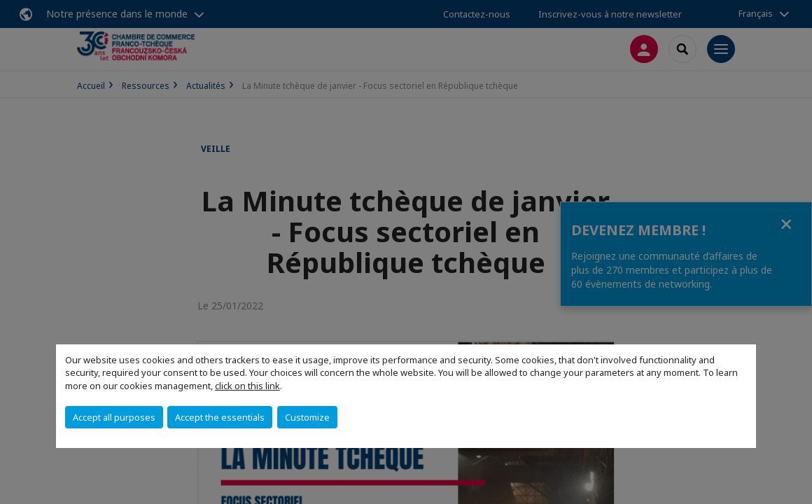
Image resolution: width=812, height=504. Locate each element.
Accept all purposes (114, 417)
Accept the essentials (220, 417)
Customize (307, 417)
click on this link (247, 386)
